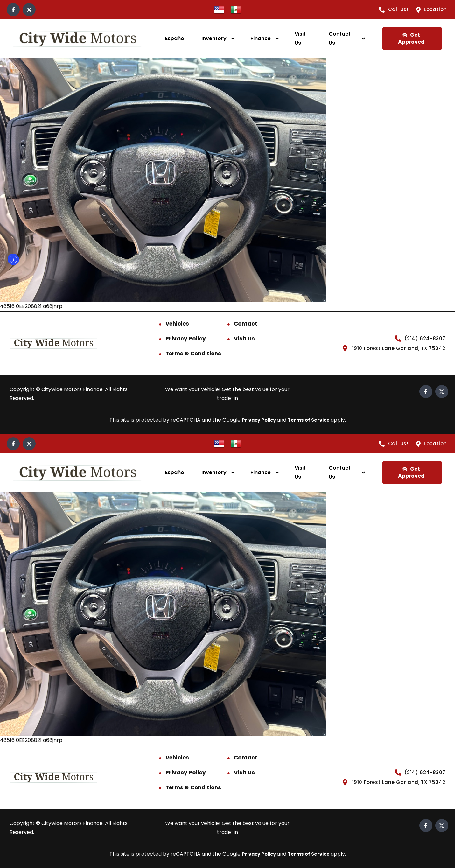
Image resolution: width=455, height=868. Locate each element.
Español (175, 38)
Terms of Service (311, 420)
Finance (261, 38)
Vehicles (177, 324)
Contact (246, 324)
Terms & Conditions (193, 353)
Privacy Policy (186, 339)
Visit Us (300, 38)
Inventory (214, 38)
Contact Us (340, 38)
